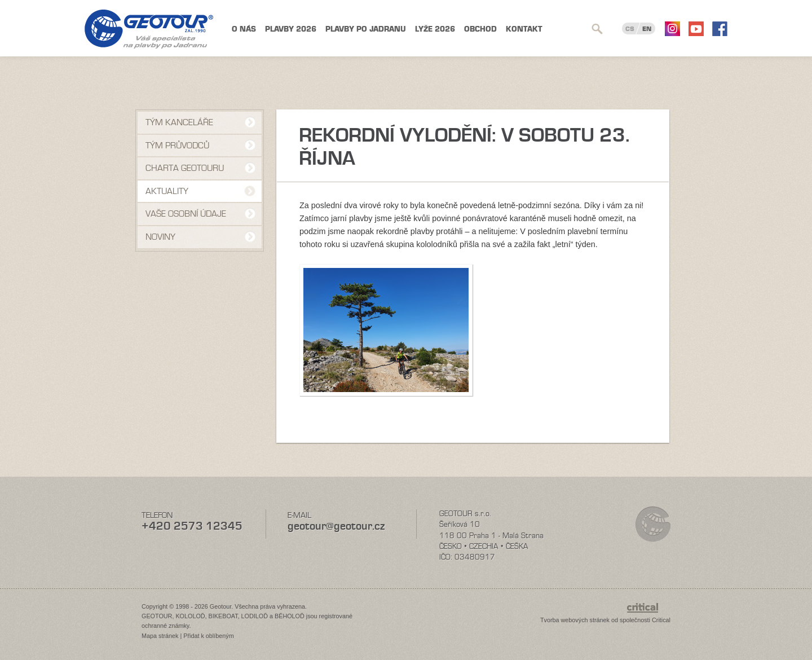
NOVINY (160, 237)
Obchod (480, 29)
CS (630, 29)
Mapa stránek (160, 636)
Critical (661, 620)
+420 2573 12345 (192, 526)
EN (647, 29)
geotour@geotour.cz (336, 526)
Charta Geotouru (185, 168)
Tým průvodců (177, 146)
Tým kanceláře (179, 122)
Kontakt (524, 29)
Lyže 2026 (435, 29)
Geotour (149, 29)
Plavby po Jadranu (366, 29)
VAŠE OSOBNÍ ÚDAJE (186, 214)
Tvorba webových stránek (575, 620)
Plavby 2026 (291, 29)
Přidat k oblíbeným (208, 636)
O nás (244, 29)
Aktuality (167, 191)
